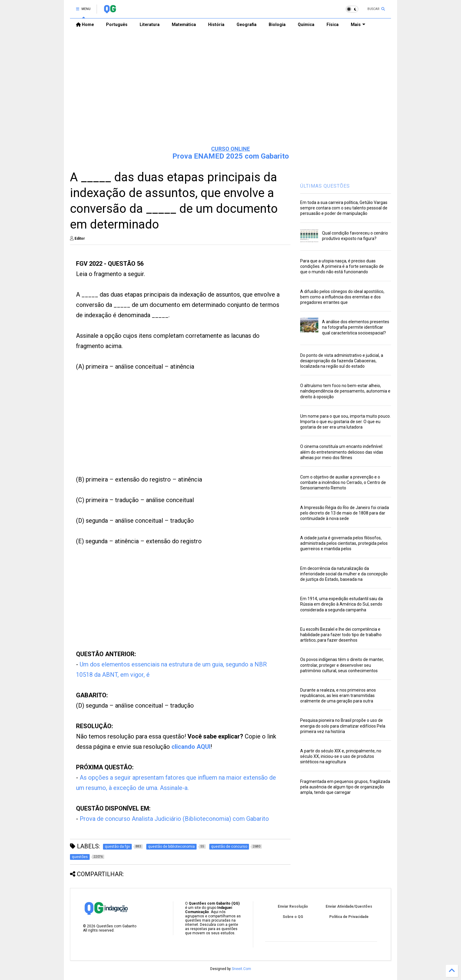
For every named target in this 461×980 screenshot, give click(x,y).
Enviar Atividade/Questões (349, 906)
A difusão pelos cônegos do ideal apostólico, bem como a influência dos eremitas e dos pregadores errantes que (342, 297)
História (216, 25)
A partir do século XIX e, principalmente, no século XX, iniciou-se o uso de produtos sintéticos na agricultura (341, 756)
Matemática (184, 25)
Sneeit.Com (241, 969)
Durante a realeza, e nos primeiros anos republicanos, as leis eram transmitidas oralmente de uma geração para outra (338, 696)
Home (85, 25)
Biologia (277, 25)
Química (306, 25)
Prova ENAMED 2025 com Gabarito (231, 156)
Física (333, 25)
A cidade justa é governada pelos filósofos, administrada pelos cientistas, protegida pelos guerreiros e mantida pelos (344, 543)
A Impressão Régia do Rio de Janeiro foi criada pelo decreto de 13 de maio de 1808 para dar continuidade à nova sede (345, 513)
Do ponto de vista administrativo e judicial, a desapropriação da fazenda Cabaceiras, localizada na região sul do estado (342, 361)
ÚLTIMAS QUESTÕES (325, 186)
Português (117, 25)
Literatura (150, 25)
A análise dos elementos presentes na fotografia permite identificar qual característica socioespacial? (356, 327)
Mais (358, 25)
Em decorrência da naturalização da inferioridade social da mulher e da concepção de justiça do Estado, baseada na (344, 574)
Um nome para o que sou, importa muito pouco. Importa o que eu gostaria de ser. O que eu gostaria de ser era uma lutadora (345, 422)
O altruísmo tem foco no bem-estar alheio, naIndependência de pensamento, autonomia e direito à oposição (345, 391)
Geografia (247, 25)
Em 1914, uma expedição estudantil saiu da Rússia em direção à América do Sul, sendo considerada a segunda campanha (342, 604)
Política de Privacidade (349, 917)
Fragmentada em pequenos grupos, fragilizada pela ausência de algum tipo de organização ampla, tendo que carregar (345, 787)
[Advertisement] (230, 94)
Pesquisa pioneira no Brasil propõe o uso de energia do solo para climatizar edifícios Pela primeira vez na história (343, 726)
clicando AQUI (191, 747)
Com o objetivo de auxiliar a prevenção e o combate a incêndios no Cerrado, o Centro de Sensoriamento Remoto (343, 482)
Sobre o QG (293, 917)
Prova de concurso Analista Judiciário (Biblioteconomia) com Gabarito (174, 819)
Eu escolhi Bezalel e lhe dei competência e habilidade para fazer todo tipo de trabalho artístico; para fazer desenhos (341, 635)
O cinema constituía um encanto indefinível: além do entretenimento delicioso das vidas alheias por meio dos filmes (342, 452)
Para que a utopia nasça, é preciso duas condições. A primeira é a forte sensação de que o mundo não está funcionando (342, 266)
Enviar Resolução (293, 906)
